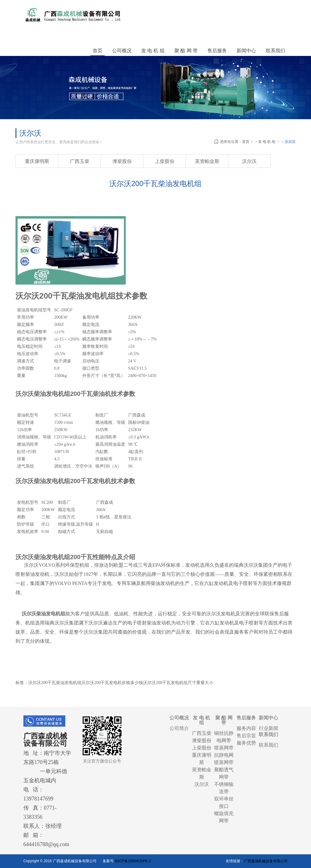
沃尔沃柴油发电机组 (43, 614)
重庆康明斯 (37, 161)
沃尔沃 (290, 142)
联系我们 (268, 745)
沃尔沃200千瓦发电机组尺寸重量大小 (178, 683)
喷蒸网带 (224, 748)
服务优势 (246, 743)
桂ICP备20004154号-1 (133, 861)
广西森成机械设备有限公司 (266, 861)
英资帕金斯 (207, 161)
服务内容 (246, 728)
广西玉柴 (80, 161)
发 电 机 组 (267, 142)
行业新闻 (268, 728)
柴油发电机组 (30, 310)
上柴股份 (165, 161)
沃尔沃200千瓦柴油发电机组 (55, 683)
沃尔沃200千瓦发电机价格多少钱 (112, 683)
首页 (97, 51)
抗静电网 (224, 755)
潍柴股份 (122, 161)
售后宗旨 (246, 736)
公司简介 (179, 728)
